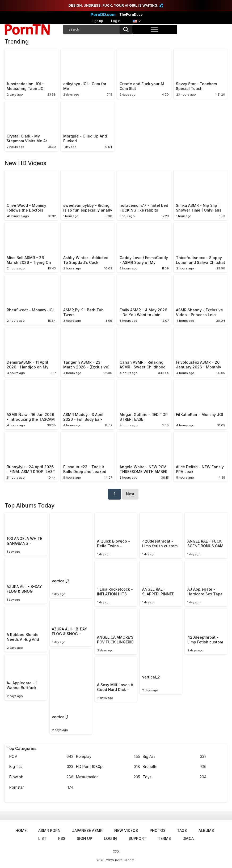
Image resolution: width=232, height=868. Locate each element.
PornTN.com (125, 860)
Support (138, 838)
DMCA (188, 838)
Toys (175, 777)
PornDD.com (103, 15)
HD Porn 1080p (108, 767)
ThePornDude (131, 15)
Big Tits (41, 767)
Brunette (175, 767)
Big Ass (175, 757)
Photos (158, 830)
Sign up (97, 21)
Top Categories (22, 749)
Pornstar (41, 787)
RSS (62, 838)
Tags (182, 830)
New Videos (126, 830)
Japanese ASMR (87, 830)
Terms (164, 838)
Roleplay (108, 757)
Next (130, 494)
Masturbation (108, 777)
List (42, 838)
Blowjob (41, 777)
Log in (116, 21)
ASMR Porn (49, 830)
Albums (206, 830)
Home (21, 830)
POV (41, 757)
